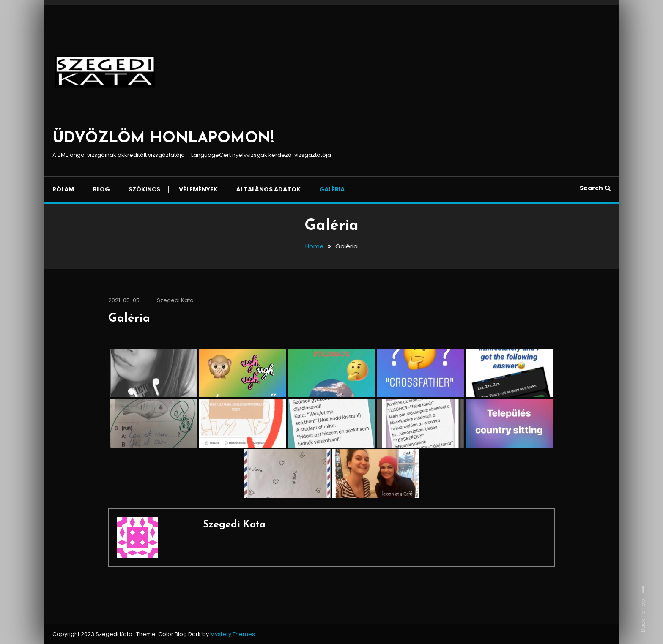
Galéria (332, 189)
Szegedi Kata (177, 300)
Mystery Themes (233, 634)
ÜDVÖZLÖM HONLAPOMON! (163, 139)
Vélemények (198, 189)
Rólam (63, 189)
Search (595, 188)
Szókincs (144, 189)
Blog (101, 189)
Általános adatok (268, 189)
